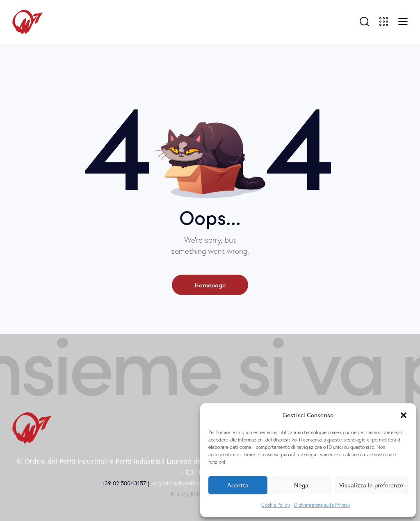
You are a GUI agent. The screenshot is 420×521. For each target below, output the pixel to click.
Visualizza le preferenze (371, 485)
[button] (404, 415)
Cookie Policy (275, 505)
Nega (301, 485)
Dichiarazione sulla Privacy (322, 505)
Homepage (210, 285)
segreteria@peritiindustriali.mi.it (193, 483)
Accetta (238, 485)
